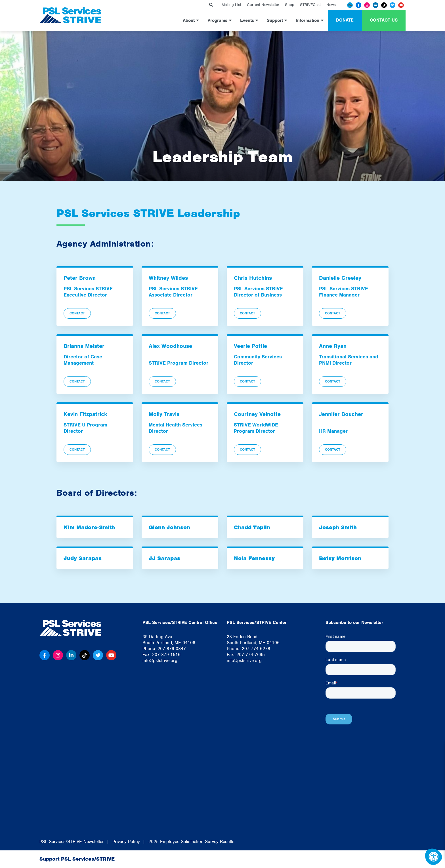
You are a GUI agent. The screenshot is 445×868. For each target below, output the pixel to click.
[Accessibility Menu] (434, 857)
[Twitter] (392, 5)
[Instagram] (367, 5)
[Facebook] (358, 5)
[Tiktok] (384, 5)
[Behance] (350, 5)
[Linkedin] (375, 5)
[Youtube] (401, 5)
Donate (345, 20)
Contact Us (384, 20)
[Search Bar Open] (211, 5)
